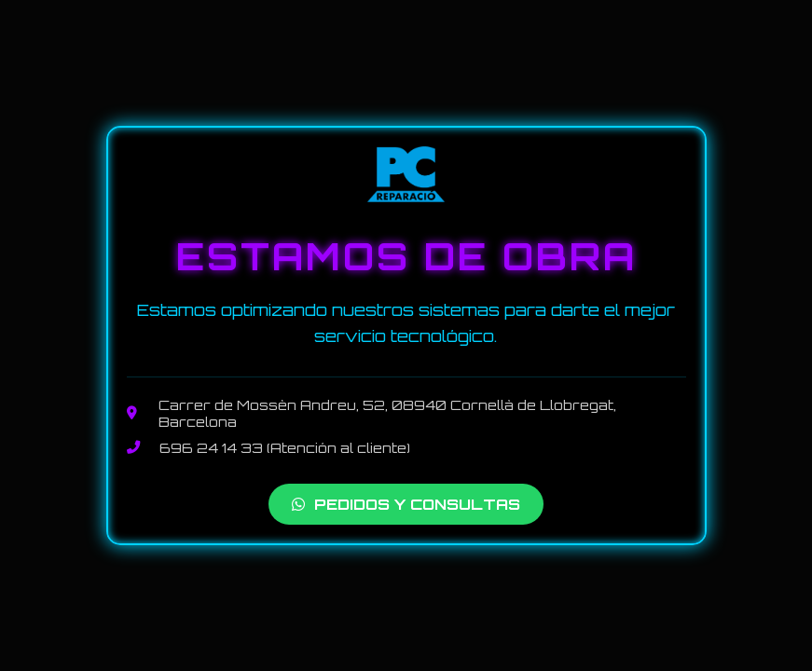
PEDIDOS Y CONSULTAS (406, 504)
